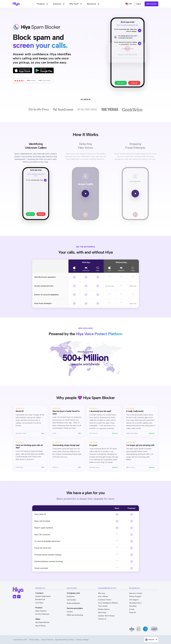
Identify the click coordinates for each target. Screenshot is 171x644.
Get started (151, 4)
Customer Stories (105, 600)
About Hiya (102, 612)
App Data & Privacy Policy (65, 640)
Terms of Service (47, 640)
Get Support (134, 600)
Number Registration (43, 596)
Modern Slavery (104, 609)
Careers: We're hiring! (106, 616)
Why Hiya (101, 593)
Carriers (70, 612)
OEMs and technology (75, 615)
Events (132, 609)
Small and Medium (73, 603)
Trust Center (103, 606)
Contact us (102, 619)
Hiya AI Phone (40, 626)
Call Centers (71, 600)
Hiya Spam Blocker (42, 622)
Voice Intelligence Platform (108, 603)
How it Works (103, 596)
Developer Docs (135, 603)
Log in (139, 4)
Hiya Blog (133, 606)
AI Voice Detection (42, 614)
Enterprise (71, 596)
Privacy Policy (34, 640)
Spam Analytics (41, 611)
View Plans (39, 603)
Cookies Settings (82, 640)
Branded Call (40, 599)
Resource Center (136, 593)
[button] (42, 4)
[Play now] (85, 194)
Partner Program (135, 596)
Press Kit (133, 612)
